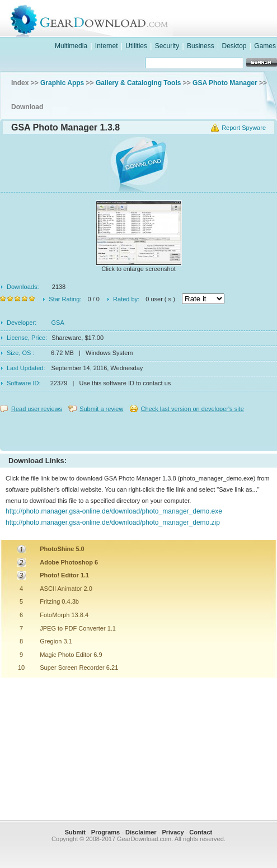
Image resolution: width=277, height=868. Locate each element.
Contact (201, 832)
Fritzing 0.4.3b (59, 601)
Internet (107, 46)
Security (167, 46)
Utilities (136, 46)
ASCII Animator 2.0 (66, 589)
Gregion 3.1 (56, 641)
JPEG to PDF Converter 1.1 (78, 628)
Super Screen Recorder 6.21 (79, 668)
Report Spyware (244, 128)
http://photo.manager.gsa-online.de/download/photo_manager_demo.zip (113, 522)
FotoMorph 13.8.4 (64, 615)
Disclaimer (141, 832)
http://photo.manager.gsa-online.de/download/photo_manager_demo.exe (114, 511)
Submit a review (101, 409)
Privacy (173, 832)
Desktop (234, 46)
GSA (58, 323)
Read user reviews (37, 409)
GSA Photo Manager (225, 83)
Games (265, 46)
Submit (75, 832)
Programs (105, 832)
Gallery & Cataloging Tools (138, 83)
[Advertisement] (139, 429)
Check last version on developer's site (192, 409)
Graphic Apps (62, 83)
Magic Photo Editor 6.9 (71, 655)
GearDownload (150, 19)
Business (201, 46)
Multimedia (71, 46)
